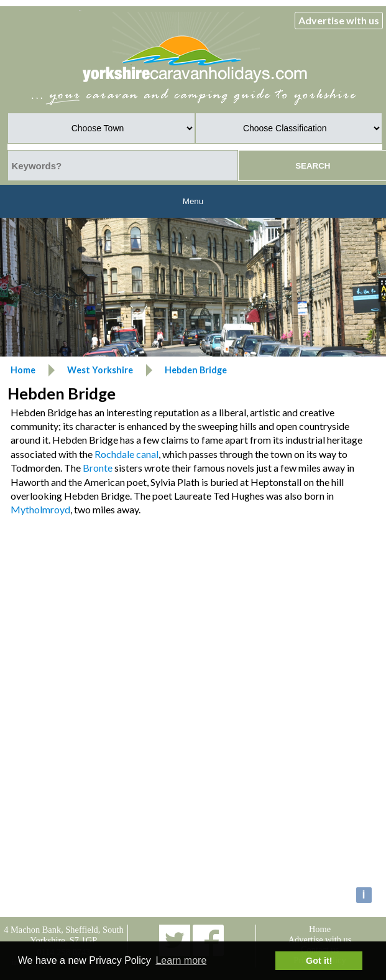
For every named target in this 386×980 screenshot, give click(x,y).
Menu (193, 201)
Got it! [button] (319, 961)
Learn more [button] (181, 960)
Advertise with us (339, 20)
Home (320, 929)
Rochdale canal (126, 454)
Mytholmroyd (40, 509)
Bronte (98, 468)
